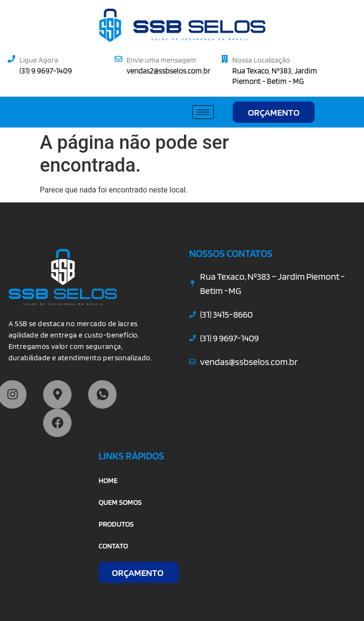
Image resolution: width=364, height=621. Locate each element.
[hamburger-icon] (203, 112)
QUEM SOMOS (120, 502)
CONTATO (113, 546)
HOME (108, 480)
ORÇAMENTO (274, 112)
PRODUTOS (116, 524)
